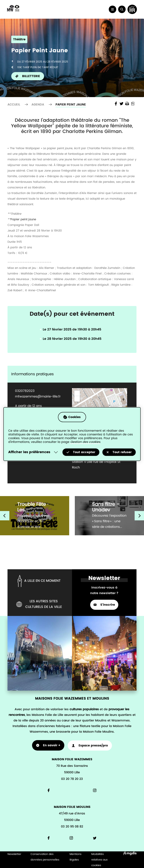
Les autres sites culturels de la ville (39, 604)
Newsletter (14, 854)
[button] (121, 9)
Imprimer (127, 104)
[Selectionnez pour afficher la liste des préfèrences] (34, 452)
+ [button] (77, 393)
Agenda (38, 105)
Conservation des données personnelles (45, 857)
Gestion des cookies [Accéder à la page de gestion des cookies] (85, 442)
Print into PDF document (133, 104)
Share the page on (116, 104)
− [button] (77, 399)
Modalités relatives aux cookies (99, 859)
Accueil (14, 105)
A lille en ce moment (38, 581)
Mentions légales (75, 857)
